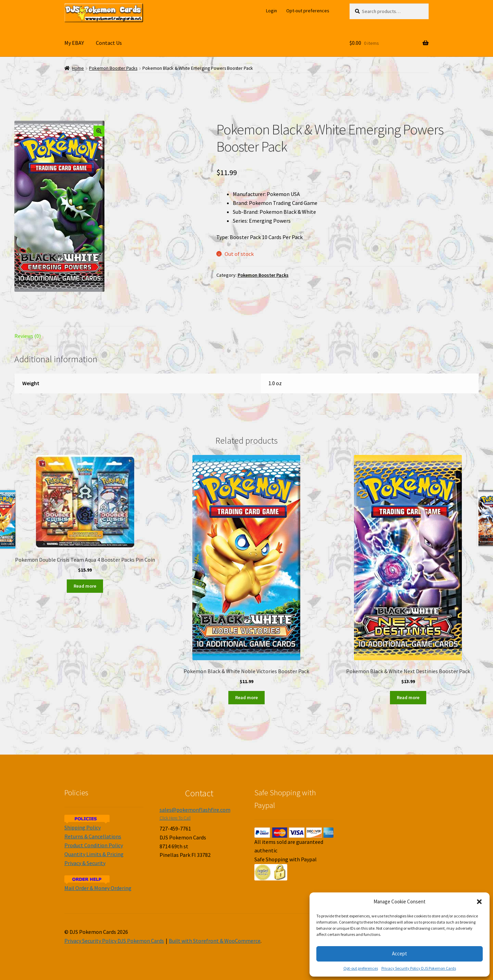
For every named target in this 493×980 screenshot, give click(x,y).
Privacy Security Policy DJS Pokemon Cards (419, 968)
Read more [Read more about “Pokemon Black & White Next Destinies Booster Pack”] (408, 697)
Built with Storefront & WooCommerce (215, 941)
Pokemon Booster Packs (113, 68)
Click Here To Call (175, 818)
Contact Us (109, 43)
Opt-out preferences (361, 968)
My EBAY (74, 43)
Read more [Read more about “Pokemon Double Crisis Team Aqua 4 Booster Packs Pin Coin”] (85, 586)
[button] (479, 902)
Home (78, 68)
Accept (400, 953)
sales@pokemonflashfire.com (195, 810)
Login (271, 11)
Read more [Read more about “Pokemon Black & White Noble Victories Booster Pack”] (246, 697)
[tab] (85, 336)
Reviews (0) (28, 336)
